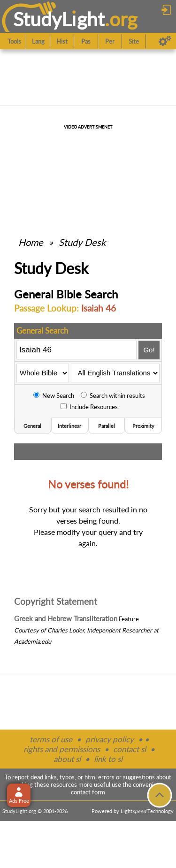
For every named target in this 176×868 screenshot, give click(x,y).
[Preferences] (165, 41)
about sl (67, 759)
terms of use (51, 739)
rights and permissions (62, 749)
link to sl (108, 759)
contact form (88, 792)
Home (31, 242)
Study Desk (82, 242)
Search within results (113, 396)
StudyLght (59, 19)
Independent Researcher (119, 630)
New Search (54, 396)
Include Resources (89, 407)
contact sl (130, 749)
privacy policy (110, 739)
